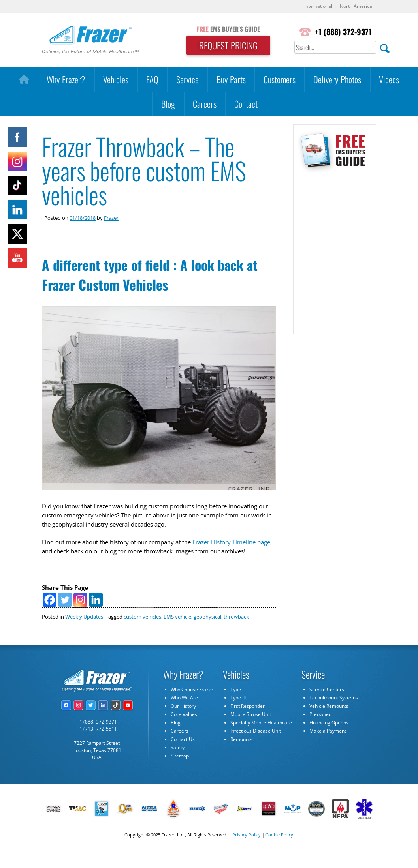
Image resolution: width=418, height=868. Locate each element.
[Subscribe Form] (334, 250)
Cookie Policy (279, 849)
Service (187, 80)
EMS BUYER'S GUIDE (226, 29)
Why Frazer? (66, 80)
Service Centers (327, 704)
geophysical (207, 631)
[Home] (24, 80)
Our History (183, 721)
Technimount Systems (334, 713)
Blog (168, 104)
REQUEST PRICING (226, 46)
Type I (237, 704)
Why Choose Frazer (192, 704)
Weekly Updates (84, 631)
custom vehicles (142, 631)
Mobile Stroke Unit (251, 729)
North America (355, 7)
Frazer (111, 218)
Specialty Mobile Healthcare (261, 738)
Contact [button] (246, 104)
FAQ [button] (152, 80)
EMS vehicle (177, 631)
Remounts (241, 754)
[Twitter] (65, 614)
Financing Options (329, 738)
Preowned (320, 729)
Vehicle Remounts (329, 721)
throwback (236, 631)
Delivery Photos (337, 80)
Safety (178, 762)
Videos (389, 80)
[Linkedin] (96, 614)
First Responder (248, 721)
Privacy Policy (247, 849)
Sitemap (180, 771)
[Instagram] (80, 614)
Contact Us (183, 754)
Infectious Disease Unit (256, 746)
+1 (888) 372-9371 (342, 32)
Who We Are (184, 713)
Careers (205, 104)
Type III (238, 713)
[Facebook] (50, 614)
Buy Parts (231, 80)
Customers (280, 80)
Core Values (184, 729)
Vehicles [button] (116, 80)
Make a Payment (328, 746)
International (315, 7)
